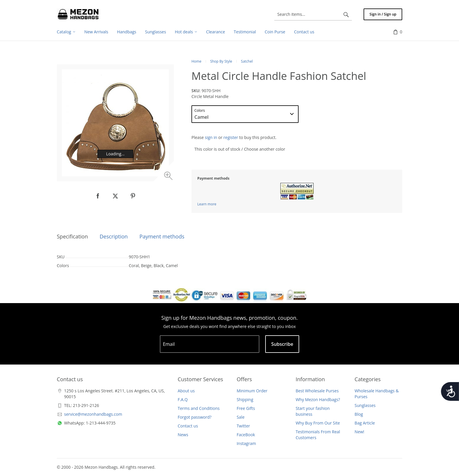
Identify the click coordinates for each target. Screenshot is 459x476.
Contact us (188, 426)
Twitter (243, 426)
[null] (98, 196)
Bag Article (365, 423)
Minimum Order (252, 391)
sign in (211, 137)
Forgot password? (195, 417)
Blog (359, 414)
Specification (72, 236)
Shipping (245, 399)
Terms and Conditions (199, 408)
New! (359, 432)
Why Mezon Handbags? (318, 399)
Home (196, 61)
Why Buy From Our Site (318, 423)
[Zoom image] (169, 177)
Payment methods (162, 236)
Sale (240, 417)
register (231, 137)
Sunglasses (365, 405)
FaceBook (246, 435)
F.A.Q (183, 399)
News (183, 435)
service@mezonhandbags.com (93, 414)
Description (114, 236)
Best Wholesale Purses (317, 391)
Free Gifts (246, 408)
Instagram (246, 443)
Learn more (207, 204)
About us (186, 391)
